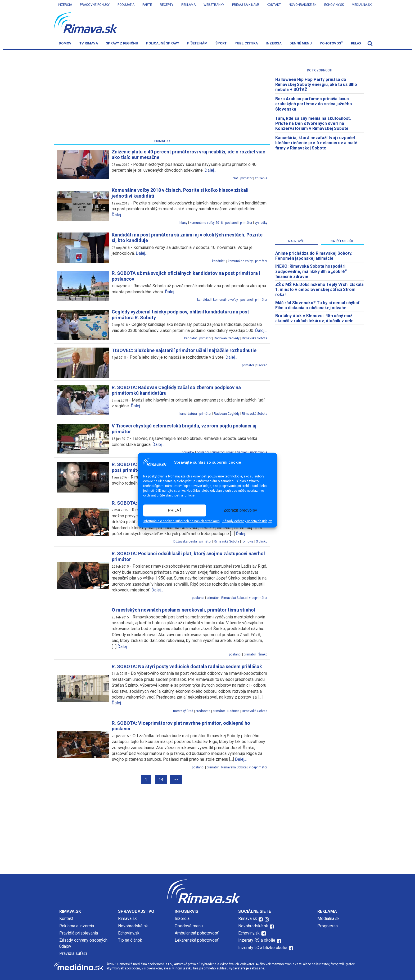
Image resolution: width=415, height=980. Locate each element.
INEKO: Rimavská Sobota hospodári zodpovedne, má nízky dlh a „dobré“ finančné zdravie (311, 271)
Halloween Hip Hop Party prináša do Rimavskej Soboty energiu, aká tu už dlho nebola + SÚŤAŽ (316, 85)
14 (161, 780)
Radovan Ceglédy (227, 338)
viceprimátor (258, 598)
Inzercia (65, 5)
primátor (246, 178)
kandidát (191, 338)
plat (235, 178)
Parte (147, 5)
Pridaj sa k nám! (245, 5)
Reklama (188, 5)
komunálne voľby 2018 (206, 223)
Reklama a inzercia (77, 926)
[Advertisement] (162, 95)
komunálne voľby (240, 261)
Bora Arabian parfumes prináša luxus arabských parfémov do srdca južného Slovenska (314, 104)
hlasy (183, 223)
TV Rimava (89, 43)
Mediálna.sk (362, 5)
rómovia (248, 541)
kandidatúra (188, 414)
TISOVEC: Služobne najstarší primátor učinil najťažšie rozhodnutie (184, 350)
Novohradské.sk (133, 926)
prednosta (203, 711)
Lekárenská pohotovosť (197, 940)
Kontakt (274, 5)
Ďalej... (210, 170)
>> (176, 780)
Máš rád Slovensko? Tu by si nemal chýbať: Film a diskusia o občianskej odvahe (318, 305)
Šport (221, 43)
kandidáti (219, 261)
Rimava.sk (127, 919)
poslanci (231, 223)
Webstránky (214, 5)
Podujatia (126, 5)
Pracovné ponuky (95, 5)
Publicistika (246, 43)
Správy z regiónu (122, 43)
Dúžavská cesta (185, 541)
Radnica (233, 711)
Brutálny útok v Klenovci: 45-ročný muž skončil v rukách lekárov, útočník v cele (314, 318)
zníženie (261, 178)
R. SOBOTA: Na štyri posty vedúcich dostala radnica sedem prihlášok (187, 666)
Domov (65, 43)
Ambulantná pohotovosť (197, 933)
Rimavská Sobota (255, 338)
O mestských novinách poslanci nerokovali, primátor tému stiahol (183, 610)
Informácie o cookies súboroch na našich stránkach (182, 521)
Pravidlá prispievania (79, 933)
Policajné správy (163, 43)
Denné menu (301, 43)
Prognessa (328, 926)
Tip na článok (130, 940)
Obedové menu (189, 926)
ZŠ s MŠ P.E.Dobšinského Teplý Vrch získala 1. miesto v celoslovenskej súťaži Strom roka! (319, 290)
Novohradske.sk (303, 5)
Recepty (167, 5)
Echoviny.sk (334, 5)
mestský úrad (183, 711)
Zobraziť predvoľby (240, 510)
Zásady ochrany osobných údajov (247, 521)
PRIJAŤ (175, 510)
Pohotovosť (331, 43)
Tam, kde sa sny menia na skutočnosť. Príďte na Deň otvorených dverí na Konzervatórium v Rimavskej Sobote (313, 123)
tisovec (262, 365)
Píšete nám (197, 43)
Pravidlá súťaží (73, 953)
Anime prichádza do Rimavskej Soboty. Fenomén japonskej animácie (314, 256)
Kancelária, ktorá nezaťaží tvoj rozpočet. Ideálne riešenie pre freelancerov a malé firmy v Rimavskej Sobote (316, 143)
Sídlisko (262, 541)
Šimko (263, 654)
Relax (356, 43)
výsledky (261, 223)
